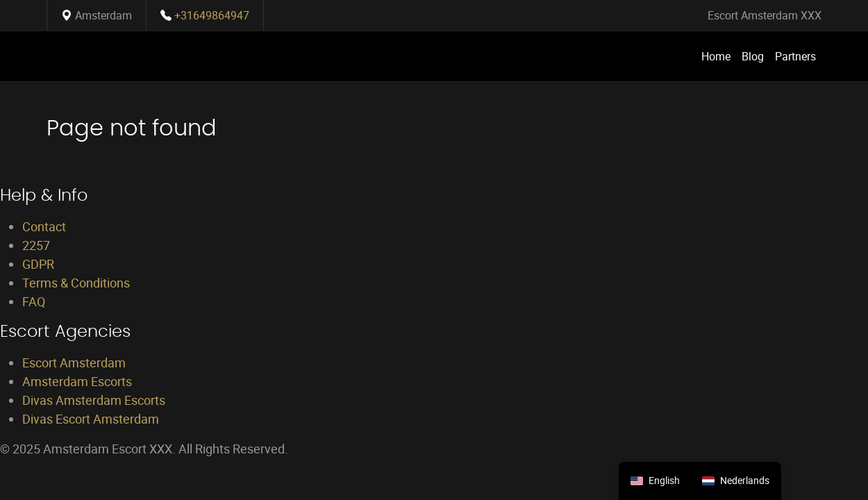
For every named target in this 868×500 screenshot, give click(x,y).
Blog (753, 56)
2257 (36, 245)
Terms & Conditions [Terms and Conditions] (76, 283)
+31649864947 (212, 15)
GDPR (38, 264)
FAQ (34, 301)
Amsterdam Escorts (77, 381)
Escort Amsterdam (74, 362)
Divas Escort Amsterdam (91, 419)
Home (716, 56)
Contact (44, 226)
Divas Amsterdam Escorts (94, 400)
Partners (795, 56)
